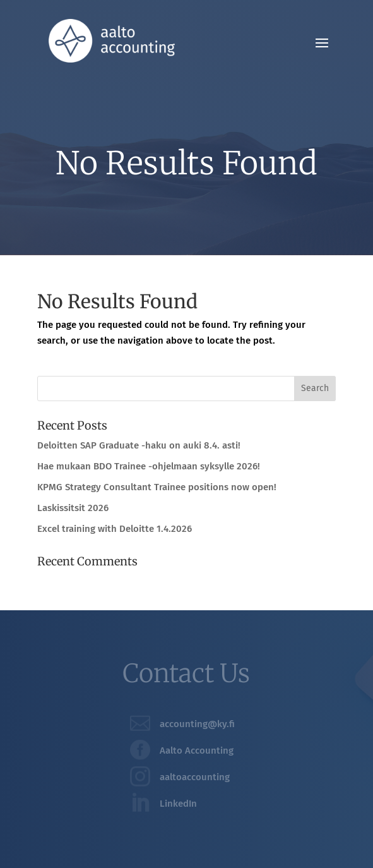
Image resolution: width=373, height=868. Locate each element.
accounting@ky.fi (197, 724)
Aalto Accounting (197, 750)
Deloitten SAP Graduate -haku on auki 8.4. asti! (139, 445)
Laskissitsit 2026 (73, 508)
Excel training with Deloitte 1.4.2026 (115, 529)
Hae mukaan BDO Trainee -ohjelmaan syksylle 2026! (149, 466)
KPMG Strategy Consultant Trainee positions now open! (157, 487)
